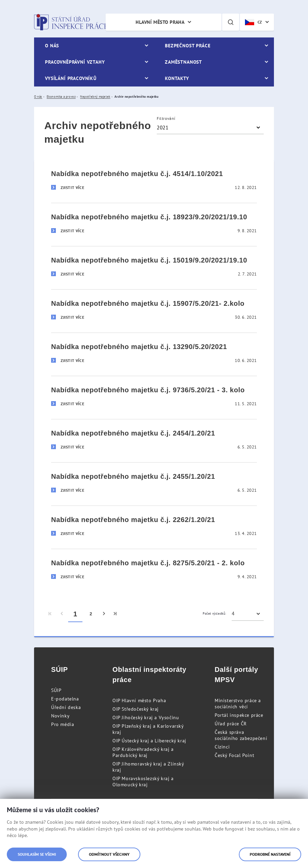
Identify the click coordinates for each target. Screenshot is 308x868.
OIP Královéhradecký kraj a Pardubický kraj (143, 752)
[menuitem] (50, 614)
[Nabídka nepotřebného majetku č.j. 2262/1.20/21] (154, 527)
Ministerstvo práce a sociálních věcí (238, 704)
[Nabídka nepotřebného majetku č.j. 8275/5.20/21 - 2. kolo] (154, 570)
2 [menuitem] (91, 614)
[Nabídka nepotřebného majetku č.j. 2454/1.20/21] (154, 440)
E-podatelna (65, 699)
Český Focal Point (234, 755)
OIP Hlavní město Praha (139, 700)
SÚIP (56, 690)
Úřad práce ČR (231, 724)
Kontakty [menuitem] (177, 78)
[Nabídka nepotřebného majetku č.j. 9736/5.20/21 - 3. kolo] (154, 397)
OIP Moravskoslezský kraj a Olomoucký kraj (143, 782)
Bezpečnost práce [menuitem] (188, 46)
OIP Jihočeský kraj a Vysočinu (146, 717)
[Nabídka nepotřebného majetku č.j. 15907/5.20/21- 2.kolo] (154, 311)
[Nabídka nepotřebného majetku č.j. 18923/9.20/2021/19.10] (154, 224)
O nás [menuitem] (52, 46)
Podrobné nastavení (270, 854)
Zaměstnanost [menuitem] (183, 62)
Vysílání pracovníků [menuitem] (71, 78)
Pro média (63, 724)
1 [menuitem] (75, 614)
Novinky (60, 716)
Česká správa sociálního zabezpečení (241, 735)
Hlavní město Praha (160, 22)
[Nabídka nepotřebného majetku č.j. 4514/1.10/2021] (154, 181)
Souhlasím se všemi (37, 854)
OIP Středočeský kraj (136, 709)
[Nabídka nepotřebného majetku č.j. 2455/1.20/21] (154, 484)
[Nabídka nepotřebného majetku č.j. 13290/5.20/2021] (154, 354)
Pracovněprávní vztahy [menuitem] (75, 62)
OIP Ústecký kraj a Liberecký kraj (149, 741)
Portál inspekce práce (239, 715)
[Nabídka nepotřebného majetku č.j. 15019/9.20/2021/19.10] (154, 267)
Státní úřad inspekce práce (71, 22)
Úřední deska (66, 707)
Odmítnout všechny (109, 854)
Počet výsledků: (214, 613)
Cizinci (222, 747)
